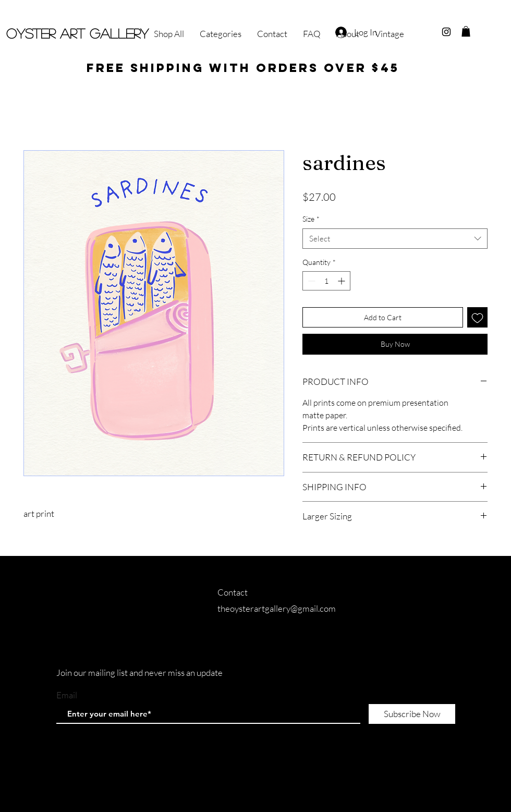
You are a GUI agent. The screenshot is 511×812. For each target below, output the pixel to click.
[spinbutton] (326, 281)
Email (67, 695)
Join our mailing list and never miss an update (139, 672)
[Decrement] (311, 281)
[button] (466, 31)
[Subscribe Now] (412, 714)
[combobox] (395, 239)
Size (311, 219)
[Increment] (342, 281)
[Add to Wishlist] (477, 317)
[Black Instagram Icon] (446, 32)
